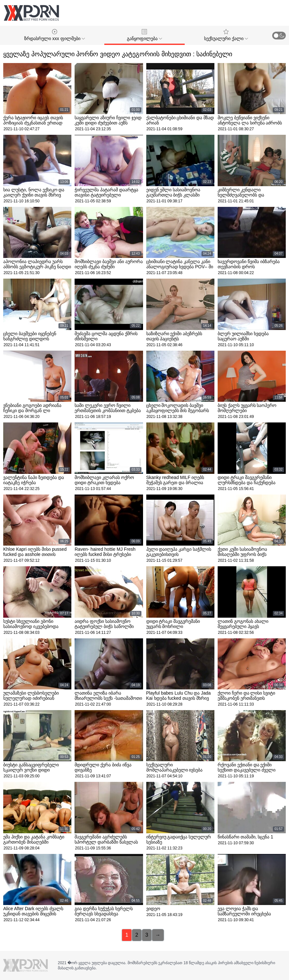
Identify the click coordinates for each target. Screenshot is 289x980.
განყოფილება (144, 35)
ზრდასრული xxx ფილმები (55, 35)
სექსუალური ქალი (226, 35)
